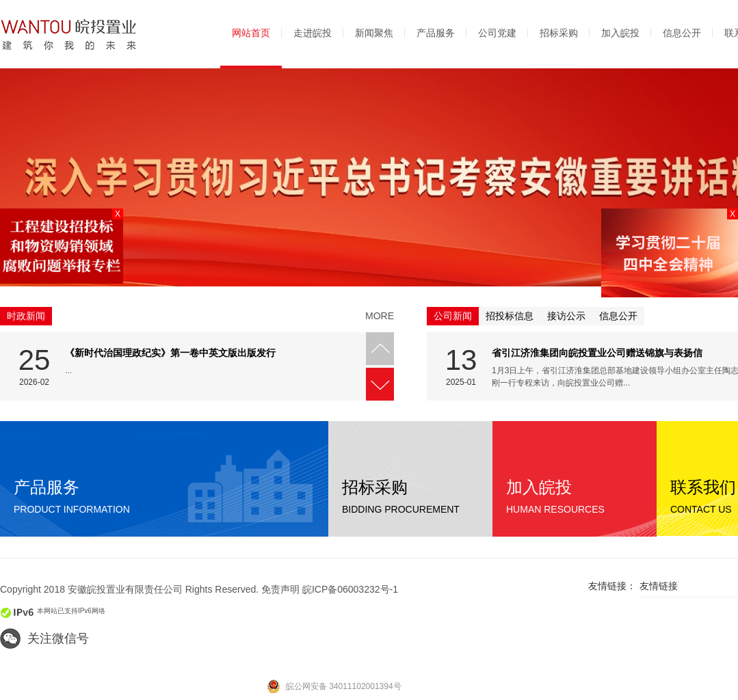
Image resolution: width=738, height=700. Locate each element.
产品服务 (436, 33)
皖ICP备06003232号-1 (350, 589)
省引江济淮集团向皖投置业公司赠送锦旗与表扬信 (597, 353)
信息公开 (682, 33)
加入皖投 (620, 33)
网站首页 (251, 33)
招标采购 (559, 33)
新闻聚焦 (374, 33)
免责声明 (280, 589)
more (380, 316)
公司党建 (497, 33)
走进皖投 (313, 33)
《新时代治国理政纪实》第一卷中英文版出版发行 (170, 353)
